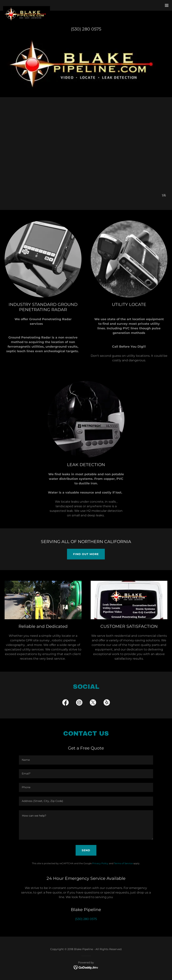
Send (86, 850)
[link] (27, 8)
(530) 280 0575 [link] (86, 29)
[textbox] (86, 760)
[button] (167, 5)
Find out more (86, 554)
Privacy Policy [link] (100, 863)
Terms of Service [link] (123, 863)
